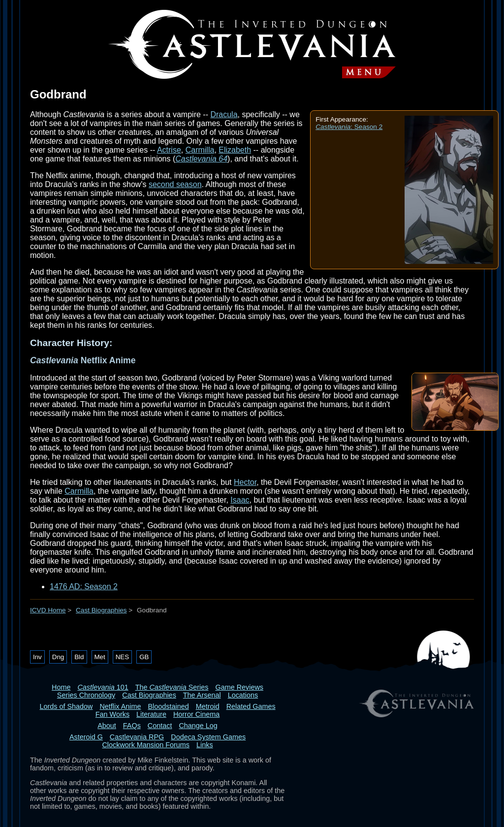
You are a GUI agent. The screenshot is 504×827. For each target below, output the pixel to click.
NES (122, 657)
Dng (58, 657)
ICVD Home (48, 610)
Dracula (224, 114)
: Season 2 (349, 127)
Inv (37, 657)
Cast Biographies (101, 610)
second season (175, 184)
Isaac (240, 500)
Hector (245, 482)
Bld (79, 657)
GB (144, 657)
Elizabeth (235, 150)
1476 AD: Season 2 (84, 587)
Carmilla (200, 150)
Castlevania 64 (201, 159)
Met (100, 657)
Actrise (169, 150)
